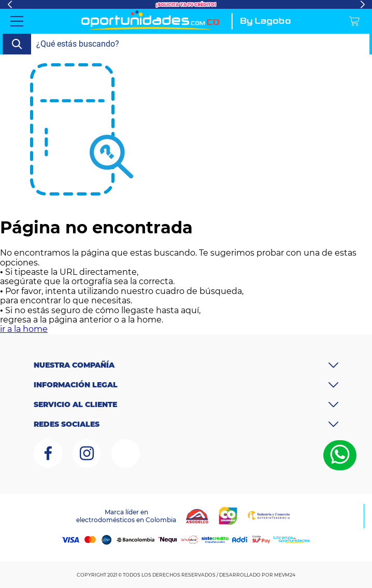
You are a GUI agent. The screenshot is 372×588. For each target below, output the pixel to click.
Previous (10, 5)
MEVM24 (285, 575)
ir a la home (24, 329)
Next (362, 5)
